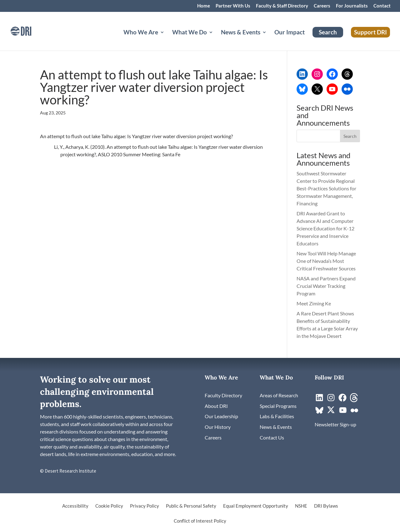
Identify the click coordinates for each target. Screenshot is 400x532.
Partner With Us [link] (233, 6)
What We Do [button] (190, 33)
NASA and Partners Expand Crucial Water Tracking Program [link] (326, 286)
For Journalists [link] (352, 6)
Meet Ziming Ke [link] (314, 303)
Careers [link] (322, 6)
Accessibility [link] (75, 506)
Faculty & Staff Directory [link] (282, 6)
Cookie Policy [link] (109, 506)
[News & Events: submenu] (269, 40)
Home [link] (204, 6)
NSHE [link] (301, 506)
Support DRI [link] (370, 32)
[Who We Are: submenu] (167, 40)
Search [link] (328, 32)
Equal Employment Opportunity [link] (256, 506)
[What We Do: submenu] (216, 40)
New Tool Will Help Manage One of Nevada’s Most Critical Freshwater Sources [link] (327, 261)
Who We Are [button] (141, 33)
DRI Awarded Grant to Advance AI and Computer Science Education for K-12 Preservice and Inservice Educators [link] (325, 228)
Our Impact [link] (290, 33)
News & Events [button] (241, 33)
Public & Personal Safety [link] (191, 506)
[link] (30, 30)
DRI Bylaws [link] (326, 506)
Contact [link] (382, 6)
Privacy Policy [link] (145, 506)
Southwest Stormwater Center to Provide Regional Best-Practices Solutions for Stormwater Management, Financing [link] (326, 188)
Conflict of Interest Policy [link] (200, 521)
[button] (350, 136)
